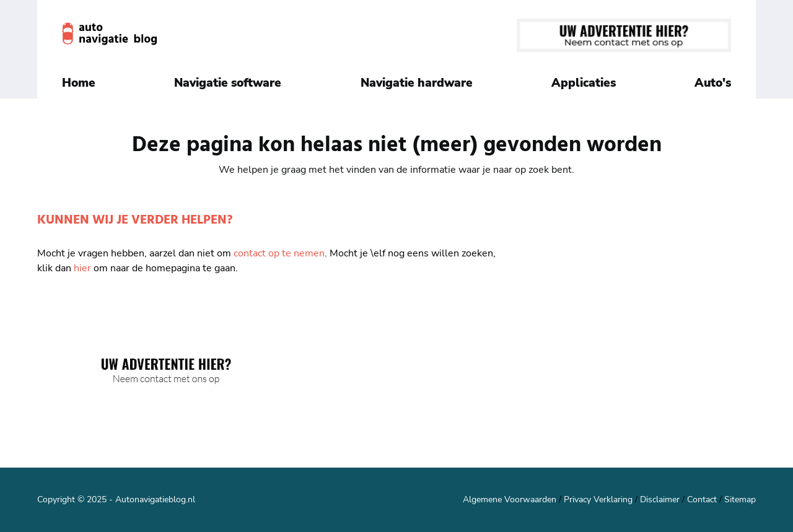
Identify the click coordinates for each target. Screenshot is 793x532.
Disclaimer (660, 499)
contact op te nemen (279, 253)
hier (82, 268)
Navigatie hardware (417, 83)
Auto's (713, 83)
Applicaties (584, 83)
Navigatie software (228, 83)
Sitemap (740, 499)
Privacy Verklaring (598, 499)
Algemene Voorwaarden (510, 499)
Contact (702, 499)
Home (79, 83)
